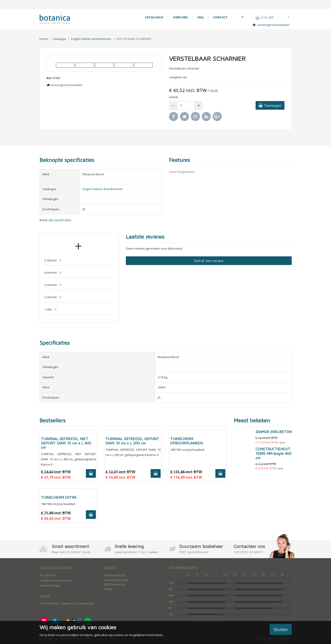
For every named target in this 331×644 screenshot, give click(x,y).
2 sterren (53, 297)
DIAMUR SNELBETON (274, 432)
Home (44, 39)
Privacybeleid (49, 603)
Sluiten (281, 629)
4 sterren (53, 273)
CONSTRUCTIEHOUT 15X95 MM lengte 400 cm (274, 453)
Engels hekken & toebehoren (91, 39)
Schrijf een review (209, 261)
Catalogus (59, 39)
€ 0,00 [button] (264, 18)
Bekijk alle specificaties (55, 220)
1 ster (50, 309)
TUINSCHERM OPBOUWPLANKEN (186, 441)
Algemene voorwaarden (77, 603)
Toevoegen (270, 105)
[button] (243, 17)
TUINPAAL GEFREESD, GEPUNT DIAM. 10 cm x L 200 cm (132, 441)
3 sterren (53, 285)
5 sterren (53, 260)
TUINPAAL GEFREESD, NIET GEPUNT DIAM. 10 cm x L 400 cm (66, 443)
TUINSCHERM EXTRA (59, 497)
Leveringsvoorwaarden (271, 25)
